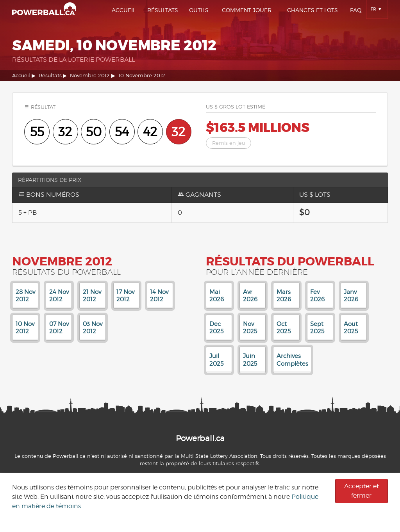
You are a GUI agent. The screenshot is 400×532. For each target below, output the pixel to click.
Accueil (124, 10)
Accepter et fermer (362, 491)
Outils (199, 10)
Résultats (163, 10)
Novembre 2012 (90, 76)
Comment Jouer (247, 10)
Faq (356, 10)
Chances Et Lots (312, 10)
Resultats (50, 76)
